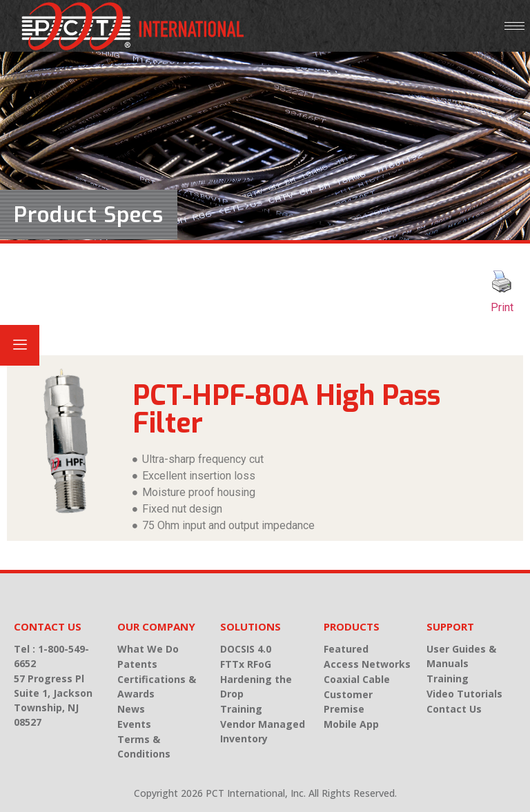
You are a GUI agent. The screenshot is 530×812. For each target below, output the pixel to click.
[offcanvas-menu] (20, 345)
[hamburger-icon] (514, 26)
